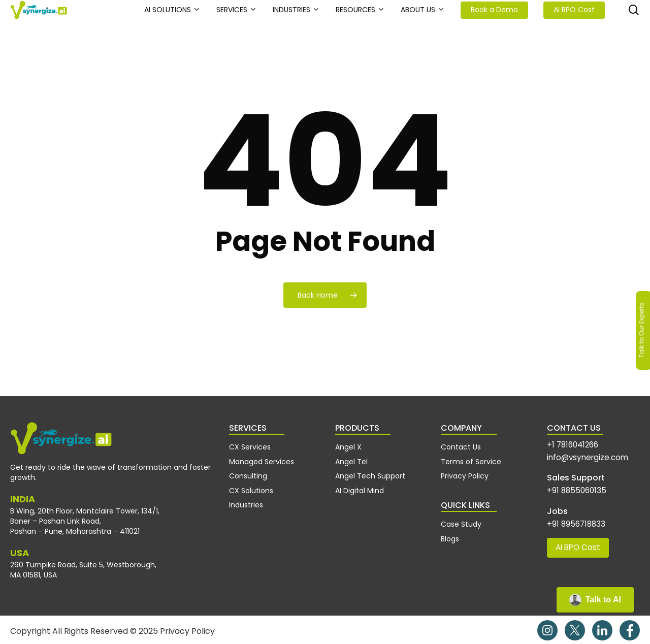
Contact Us (461, 446)
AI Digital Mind (360, 484)
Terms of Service (471, 459)
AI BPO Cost (575, 540)
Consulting (248, 471)
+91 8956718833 (572, 518)
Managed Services (262, 459)
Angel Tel (351, 459)
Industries (246, 497)
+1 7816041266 (569, 444)
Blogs (450, 531)
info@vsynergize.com (583, 455)
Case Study (461, 518)
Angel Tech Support (370, 471)
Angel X (348, 446)
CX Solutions (251, 484)
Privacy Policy (465, 471)
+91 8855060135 (572, 486)
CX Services (250, 446)
